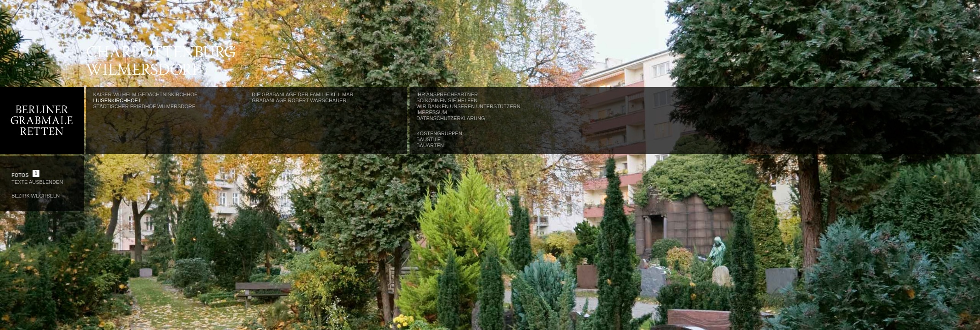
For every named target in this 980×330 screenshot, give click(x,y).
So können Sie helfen (447, 100)
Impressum (432, 112)
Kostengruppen (439, 133)
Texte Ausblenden (37, 182)
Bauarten (430, 145)
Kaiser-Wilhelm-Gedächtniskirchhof (145, 94)
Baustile (429, 139)
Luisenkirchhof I (117, 100)
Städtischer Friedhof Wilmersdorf (144, 106)
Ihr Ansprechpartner (447, 94)
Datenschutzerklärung (451, 118)
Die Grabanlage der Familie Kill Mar (303, 94)
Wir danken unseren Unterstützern (468, 106)
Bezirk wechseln (36, 196)
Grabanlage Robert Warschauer (299, 100)
